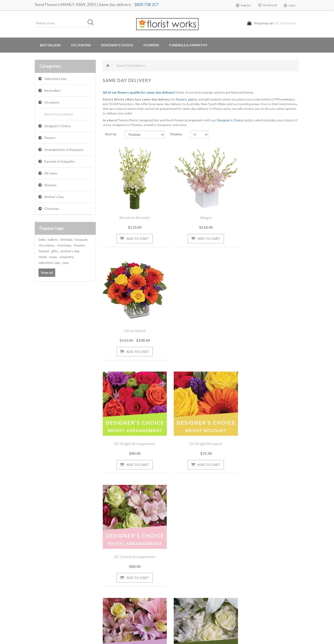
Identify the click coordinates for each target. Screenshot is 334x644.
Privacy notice (183, 562)
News (109, 552)
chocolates (47, 245)
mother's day (70, 251)
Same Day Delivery (59, 114)
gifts (55, 251)
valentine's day (49, 263)
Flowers (50, 138)
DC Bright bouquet (201, 324)
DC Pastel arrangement (269, 324)
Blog (108, 562)
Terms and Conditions (189, 552)
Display (176, 134)
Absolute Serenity (133, 214)
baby (42, 239)
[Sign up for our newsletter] (101, 518)
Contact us (113, 608)
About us (112, 589)
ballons (53, 239)
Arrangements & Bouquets (64, 150)
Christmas (52, 209)
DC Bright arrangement (133, 324)
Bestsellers (50, 45)
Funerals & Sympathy (188, 45)
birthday (67, 239)
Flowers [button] (151, 45)
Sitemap (111, 599)
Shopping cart (47, 562)
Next (217, 485)
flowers (80, 245)
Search (245, 552)
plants (193, 99)
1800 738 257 (146, 4)
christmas (64, 245)
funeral (44, 251)
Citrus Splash (269, 214)
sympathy (67, 257)
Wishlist (43, 571)
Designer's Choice (117, 45)
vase (66, 263)
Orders (42, 552)
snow (53, 257)
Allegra (201, 214)
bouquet (82, 239)
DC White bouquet (269, 434)
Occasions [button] (81, 45)
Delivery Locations (50, 580)
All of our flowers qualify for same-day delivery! (139, 92)
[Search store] (65, 23)
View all (47, 273)
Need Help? (113, 571)
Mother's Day (54, 197)
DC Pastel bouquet (133, 434)
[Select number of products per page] (199, 135)
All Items (51, 173)
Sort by (111, 134)
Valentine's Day (55, 79)
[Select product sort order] (145, 135)
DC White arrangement (201, 434)
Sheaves (50, 185)
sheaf (43, 257)
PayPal (109, 580)
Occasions (52, 102)
